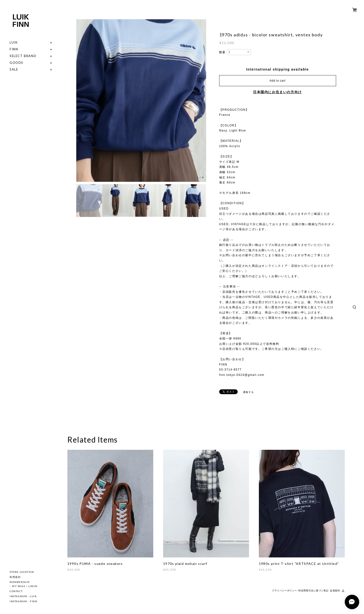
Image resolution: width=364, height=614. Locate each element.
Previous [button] (81, 101)
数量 (222, 52)
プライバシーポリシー (284, 591)
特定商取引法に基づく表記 (313, 591)
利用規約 (15, 577)
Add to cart (278, 81)
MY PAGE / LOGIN (25, 586)
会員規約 (335, 591)
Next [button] (201, 101)
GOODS (16, 63)
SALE (14, 69)
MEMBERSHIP (20, 582)
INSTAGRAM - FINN (24, 601)
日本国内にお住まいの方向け (278, 92)
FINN (14, 49)
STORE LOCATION (22, 572)
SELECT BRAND (23, 56)
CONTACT (16, 591)
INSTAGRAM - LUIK (23, 596)
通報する (249, 392)
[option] (141, 101)
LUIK (14, 42)
